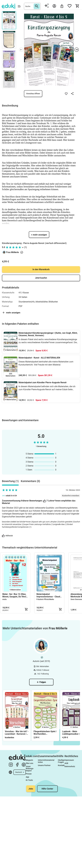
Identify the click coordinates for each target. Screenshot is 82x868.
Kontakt (61, 765)
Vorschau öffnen (33, 94)
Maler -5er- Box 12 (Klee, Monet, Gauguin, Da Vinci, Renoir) (14, 595)
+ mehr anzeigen (39, 235)
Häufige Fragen (61, 761)
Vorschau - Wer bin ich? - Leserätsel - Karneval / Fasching (17, 733)
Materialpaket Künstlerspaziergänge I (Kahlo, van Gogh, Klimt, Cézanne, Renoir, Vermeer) (48, 334)
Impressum (69, 760)
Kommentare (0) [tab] (30, 481)
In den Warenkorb (41, 269)
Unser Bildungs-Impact (30, 769)
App (27, 777)
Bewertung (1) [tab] (10, 481)
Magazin (29, 760)
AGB (66, 763)
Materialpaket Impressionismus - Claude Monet (49, 595)
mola (4, 599)
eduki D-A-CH (11, 496)
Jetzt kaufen (41, 278)
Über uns (29, 763)
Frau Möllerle (13, 252)
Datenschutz (70, 766)
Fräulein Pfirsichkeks (45, 599)
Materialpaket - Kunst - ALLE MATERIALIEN (39, 358)
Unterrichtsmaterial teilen (46, 761)
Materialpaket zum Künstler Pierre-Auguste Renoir (43, 382)
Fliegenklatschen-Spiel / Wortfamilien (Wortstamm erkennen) (45, 733)
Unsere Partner (44, 765)
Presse (29, 774)
